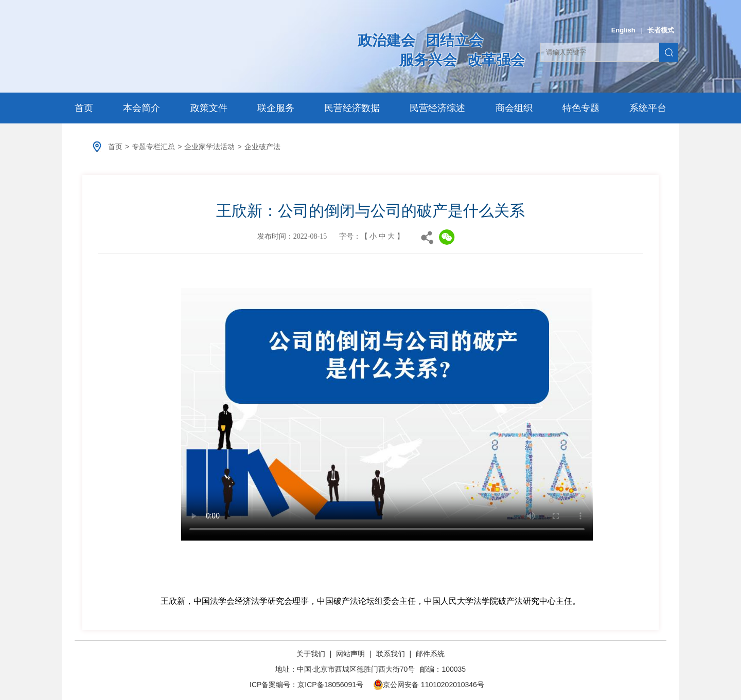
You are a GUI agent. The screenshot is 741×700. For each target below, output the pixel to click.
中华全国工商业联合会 (192, 50)
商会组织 (514, 108)
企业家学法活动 (209, 147)
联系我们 (391, 654)
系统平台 (648, 108)
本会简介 (142, 108)
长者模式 (661, 30)
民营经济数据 (352, 108)
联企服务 (276, 108)
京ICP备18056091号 (330, 685)
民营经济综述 (437, 108)
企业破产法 (262, 147)
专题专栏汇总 (153, 147)
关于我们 (312, 654)
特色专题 (581, 108)
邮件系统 (430, 654)
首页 (84, 108)
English (623, 30)
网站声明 (350, 654)
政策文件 (209, 108)
